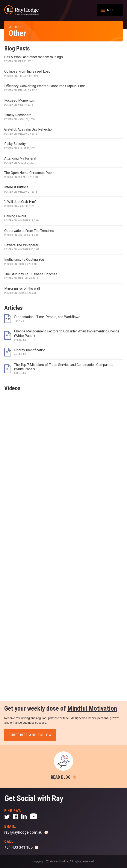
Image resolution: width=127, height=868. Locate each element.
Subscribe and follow (30, 735)
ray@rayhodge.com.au (23, 832)
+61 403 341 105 (18, 847)
